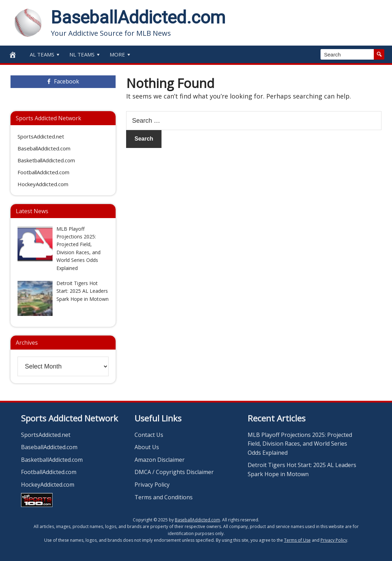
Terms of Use (297, 540)
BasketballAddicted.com (46, 160)
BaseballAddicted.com (138, 18)
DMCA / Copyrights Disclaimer (174, 472)
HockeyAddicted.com (43, 184)
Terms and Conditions (164, 497)
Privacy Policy (152, 485)
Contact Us (149, 435)
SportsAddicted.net (41, 136)
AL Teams (45, 54)
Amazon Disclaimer (160, 460)
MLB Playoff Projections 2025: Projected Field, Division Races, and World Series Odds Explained (300, 444)
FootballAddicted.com (43, 172)
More (121, 54)
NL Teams (85, 54)
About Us (147, 447)
